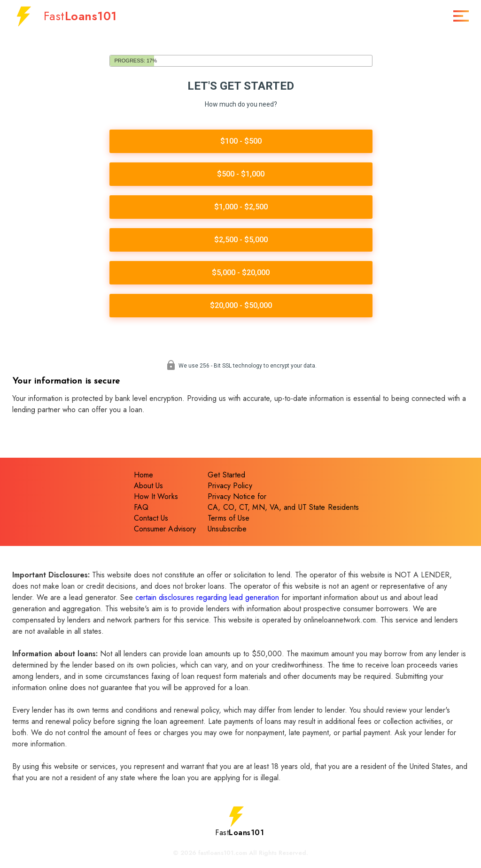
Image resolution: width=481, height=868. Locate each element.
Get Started (226, 476)
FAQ (141, 509)
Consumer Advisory (165, 530)
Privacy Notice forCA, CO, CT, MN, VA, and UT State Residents (283, 503)
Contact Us (151, 519)
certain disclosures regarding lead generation (207, 599)
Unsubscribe (227, 530)
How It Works (156, 498)
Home (144, 476)
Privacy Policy (230, 487)
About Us (149, 487)
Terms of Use (229, 519)
